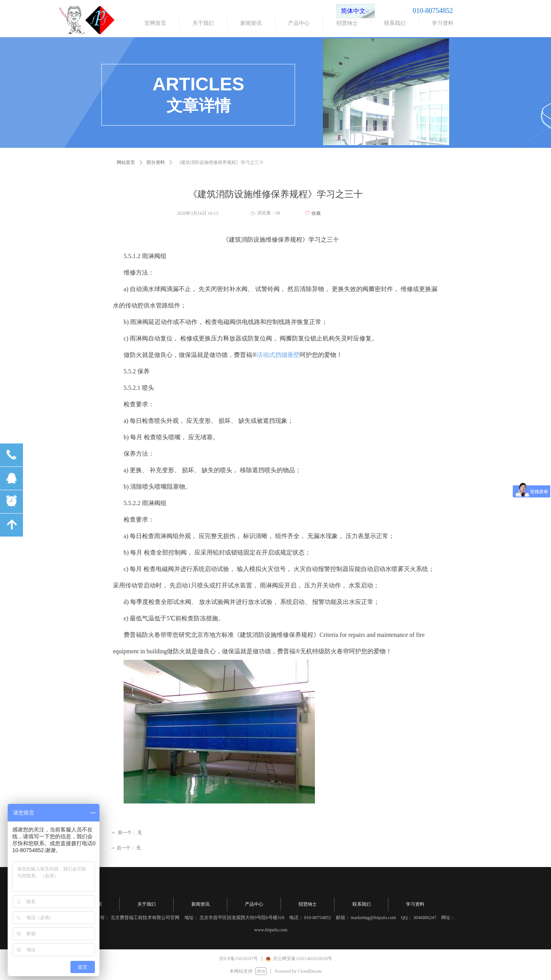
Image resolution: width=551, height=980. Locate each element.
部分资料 (156, 162)
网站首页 (126, 162)
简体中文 (353, 11)
